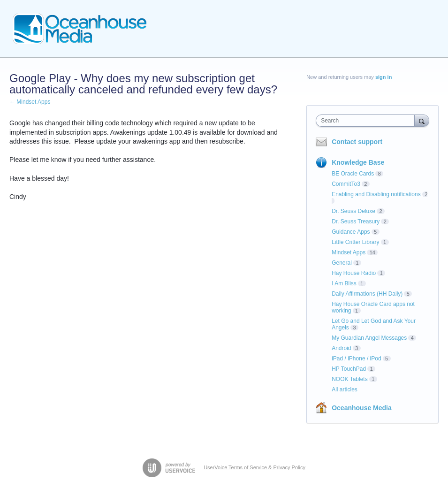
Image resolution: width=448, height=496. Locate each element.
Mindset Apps (349, 252)
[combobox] (367, 121)
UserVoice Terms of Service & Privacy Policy (254, 467)
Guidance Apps (351, 232)
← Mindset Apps (30, 102)
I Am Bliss (344, 283)
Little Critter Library (355, 242)
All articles (345, 389)
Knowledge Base (358, 162)
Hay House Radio (354, 273)
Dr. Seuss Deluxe (353, 211)
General (342, 263)
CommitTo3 (346, 184)
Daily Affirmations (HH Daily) (367, 294)
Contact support (357, 142)
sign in (383, 77)
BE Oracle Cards (353, 174)
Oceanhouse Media (362, 408)
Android (341, 348)
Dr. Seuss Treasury (356, 221)
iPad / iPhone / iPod (356, 359)
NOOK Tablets (349, 379)
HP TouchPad (349, 369)
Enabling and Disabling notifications (376, 194)
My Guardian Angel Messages (369, 338)
